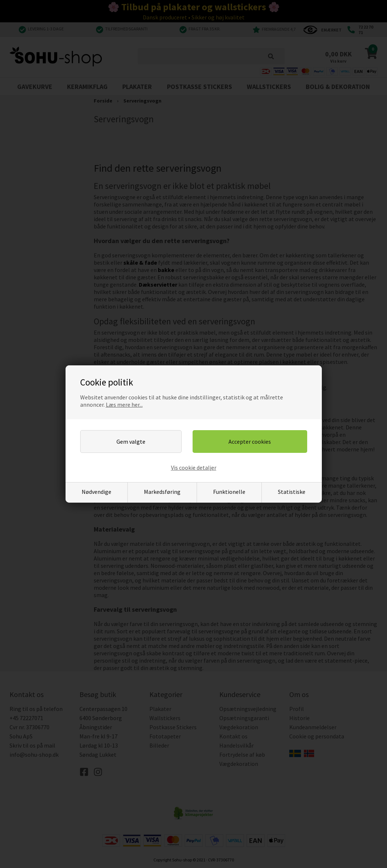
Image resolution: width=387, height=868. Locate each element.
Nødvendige (96, 492)
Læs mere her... (124, 405)
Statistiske (292, 492)
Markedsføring (162, 492)
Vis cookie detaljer (194, 467)
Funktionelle (229, 492)
